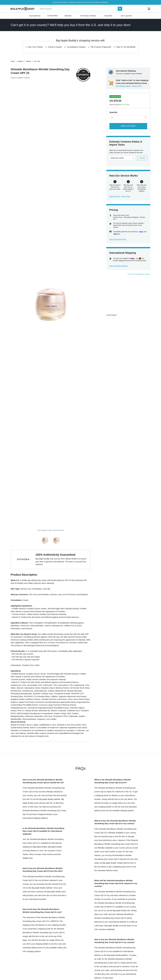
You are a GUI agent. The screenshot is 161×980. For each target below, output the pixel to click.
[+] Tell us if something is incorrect (139, 274)
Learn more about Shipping (118, 266)
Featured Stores (88, 16)
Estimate (142, 158)
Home (13, 61)
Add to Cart (128, 126)
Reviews (108, 16)
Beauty (28, 61)
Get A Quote (126, 16)
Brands (68, 16)
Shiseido (16, 69)
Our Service (35, 16)
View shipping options (123, 86)
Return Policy (126, 196)
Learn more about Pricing (118, 239)
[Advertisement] (128, 296)
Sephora (20, 61)
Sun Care (37, 61)
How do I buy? (137, 86)
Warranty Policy (115, 196)
